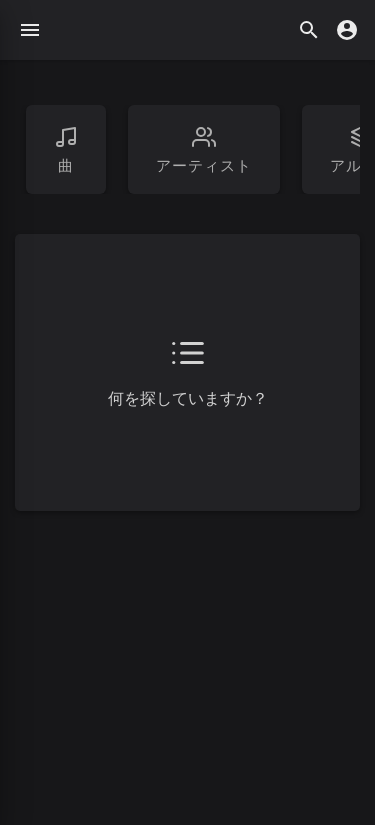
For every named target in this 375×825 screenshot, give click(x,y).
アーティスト (204, 150)
